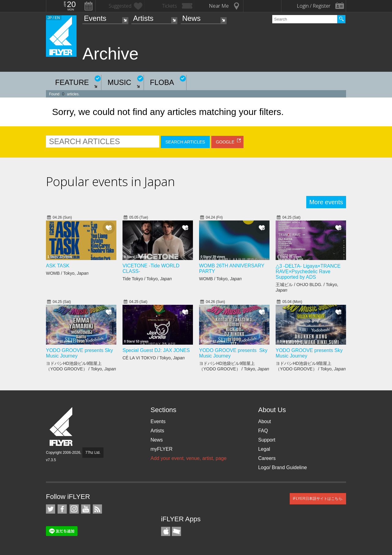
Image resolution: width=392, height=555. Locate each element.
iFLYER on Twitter (51, 509)
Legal (264, 449)
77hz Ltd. (93, 453)
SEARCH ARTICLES (185, 142)
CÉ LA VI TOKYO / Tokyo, (154, 358)
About (265, 421)
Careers (267, 458)
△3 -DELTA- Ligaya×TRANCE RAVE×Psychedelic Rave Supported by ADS (308, 272)
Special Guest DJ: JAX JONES (156, 350)
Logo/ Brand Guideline (283, 467)
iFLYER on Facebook (62, 509)
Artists (143, 18)
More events (326, 202)
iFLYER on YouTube (86, 509)
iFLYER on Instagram (74, 509)
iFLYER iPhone (166, 531)
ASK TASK (58, 266)
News (191, 18)
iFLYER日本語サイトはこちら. (318, 499)
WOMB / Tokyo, (67, 273)
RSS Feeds (97, 509)
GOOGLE (225, 142)
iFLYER (62, 427)
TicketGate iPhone (176, 531)
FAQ (263, 431)
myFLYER (161, 449)
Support (267, 440)
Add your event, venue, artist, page (188, 458)
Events (95, 18)
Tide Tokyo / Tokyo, (147, 279)
